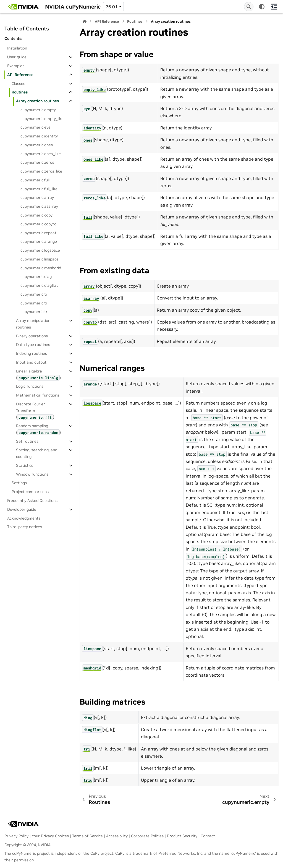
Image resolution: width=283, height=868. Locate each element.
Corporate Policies (147, 836)
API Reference (20, 75)
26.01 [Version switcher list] (112, 7)
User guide (17, 57)
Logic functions (30, 386)
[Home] (85, 21)
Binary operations (32, 336)
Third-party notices (25, 527)
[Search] (249, 7)
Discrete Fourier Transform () (35, 411)
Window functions (32, 474)
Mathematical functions (38, 395)
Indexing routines (32, 353)
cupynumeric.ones (37, 145)
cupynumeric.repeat (38, 233)
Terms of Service (87, 836)
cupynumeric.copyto (38, 224)
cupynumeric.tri (34, 294)
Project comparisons (30, 492)
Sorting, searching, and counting (37, 453)
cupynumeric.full (35, 180)
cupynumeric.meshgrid (41, 268)
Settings (19, 483)
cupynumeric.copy (36, 215)
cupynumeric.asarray (39, 206)
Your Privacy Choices (50, 836)
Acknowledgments (24, 518)
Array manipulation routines (33, 324)
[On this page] (274, 7)
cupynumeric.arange (39, 241)
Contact (208, 836)
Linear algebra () (38, 375)
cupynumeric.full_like (39, 189)
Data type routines (33, 345)
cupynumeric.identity (39, 136)
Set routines (27, 441)
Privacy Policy (16, 836)
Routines (20, 92)
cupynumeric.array (37, 197)
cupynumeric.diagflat (39, 285)
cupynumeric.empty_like (42, 119)
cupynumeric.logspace (40, 250)
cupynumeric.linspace (40, 259)
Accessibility (117, 836)
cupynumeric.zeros (37, 162)
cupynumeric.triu (36, 312)
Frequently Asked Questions (32, 501)
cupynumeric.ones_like (41, 154)
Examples (16, 66)
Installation (17, 48)
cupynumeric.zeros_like (41, 171)
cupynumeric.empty (38, 110)
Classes (18, 84)
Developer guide (22, 509)
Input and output (31, 362)
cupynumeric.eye (36, 127)
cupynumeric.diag (36, 277)
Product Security (182, 836)
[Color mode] (262, 7)
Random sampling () (38, 429)
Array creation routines (37, 101)
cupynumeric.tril (35, 303)
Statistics (25, 465)
